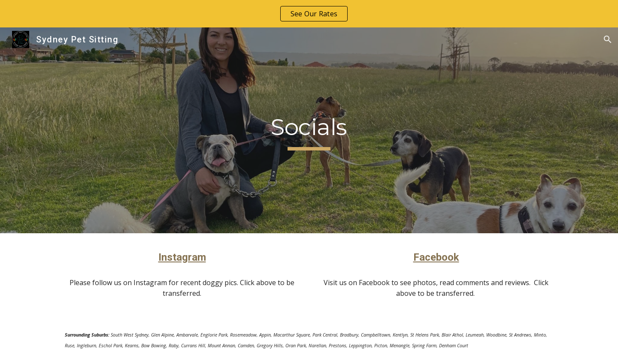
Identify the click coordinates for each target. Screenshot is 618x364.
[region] (309, 14)
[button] (608, 39)
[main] (309, 130)
